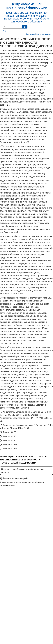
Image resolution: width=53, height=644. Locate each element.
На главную (30, 34)
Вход (4, 31)
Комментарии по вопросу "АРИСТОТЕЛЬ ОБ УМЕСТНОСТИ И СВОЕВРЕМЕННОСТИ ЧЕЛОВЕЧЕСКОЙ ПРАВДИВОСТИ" (23, 460)
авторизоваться (8, 485)
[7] (13, 304)
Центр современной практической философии (27, 6)
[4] (42, 199)
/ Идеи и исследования (43, 34)
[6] (23, 294)
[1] (47, 62)
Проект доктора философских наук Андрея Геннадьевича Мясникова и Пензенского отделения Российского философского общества (27, 17)
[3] (28, 142)
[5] (18, 232)
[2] (8, 105)
